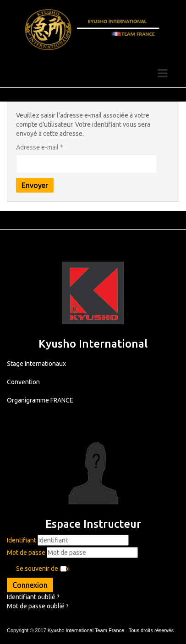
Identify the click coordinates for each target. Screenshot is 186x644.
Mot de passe (26, 553)
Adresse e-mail (40, 147)
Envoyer (35, 185)
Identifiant (22, 540)
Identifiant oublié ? (33, 597)
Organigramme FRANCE (40, 400)
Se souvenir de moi (43, 569)
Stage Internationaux (36, 364)
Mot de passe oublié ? (38, 606)
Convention (23, 382)
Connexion (30, 585)
